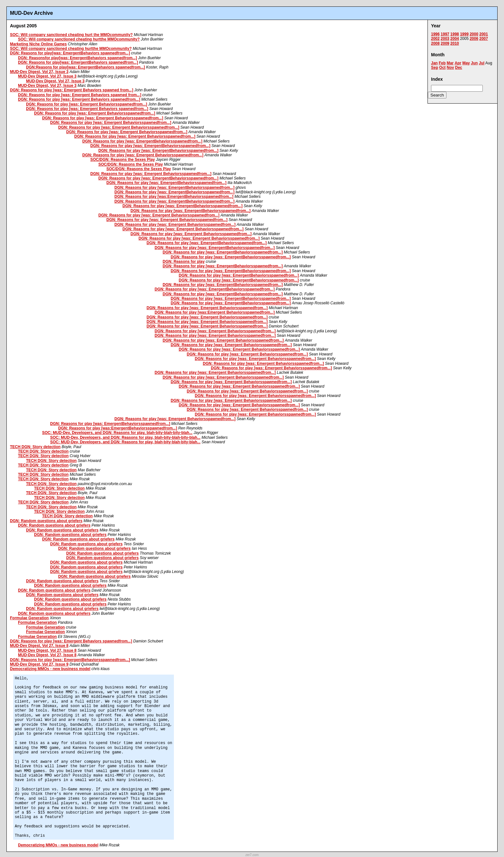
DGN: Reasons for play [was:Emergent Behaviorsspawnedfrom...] (215, 312)
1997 (445, 34)
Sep (435, 68)
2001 (484, 34)
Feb (442, 63)
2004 (455, 39)
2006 (474, 39)
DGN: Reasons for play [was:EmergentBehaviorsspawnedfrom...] (174, 197)
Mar (450, 63)
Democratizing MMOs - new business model (50, 669)
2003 (445, 39)
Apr (458, 63)
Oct (442, 68)
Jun (474, 63)
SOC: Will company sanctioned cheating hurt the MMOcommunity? (71, 35)
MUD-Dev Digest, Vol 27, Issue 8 (39, 646)
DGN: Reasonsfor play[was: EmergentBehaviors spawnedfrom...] (77, 58)
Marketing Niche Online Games (38, 44)
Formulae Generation (29, 618)
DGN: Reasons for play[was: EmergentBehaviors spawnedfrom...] (70, 53)
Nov (450, 68)
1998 (455, 34)
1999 (464, 34)
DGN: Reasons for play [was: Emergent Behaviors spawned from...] (72, 90)
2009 (445, 43)
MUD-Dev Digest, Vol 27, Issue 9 (39, 664)
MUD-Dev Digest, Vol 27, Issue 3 (39, 72)
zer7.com (252, 855)
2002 (435, 39)
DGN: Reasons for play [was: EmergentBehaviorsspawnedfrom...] (142, 141)
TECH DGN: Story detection (35, 447)
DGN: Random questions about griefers (46, 521)
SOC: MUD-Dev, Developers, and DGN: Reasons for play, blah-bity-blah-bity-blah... (117, 433)
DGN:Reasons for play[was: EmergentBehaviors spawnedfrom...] (85, 67)
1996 (435, 34)
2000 (474, 34)
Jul (482, 63)
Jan (434, 63)
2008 (435, 43)
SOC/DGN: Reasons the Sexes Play (123, 160)
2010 (455, 43)
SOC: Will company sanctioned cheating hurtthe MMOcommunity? (79, 39)
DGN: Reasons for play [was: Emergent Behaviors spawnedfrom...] (79, 99)
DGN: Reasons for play (184, 262)
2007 (484, 39)
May (466, 63)
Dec (459, 68)
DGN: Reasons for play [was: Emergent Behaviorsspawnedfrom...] (87, 104)
